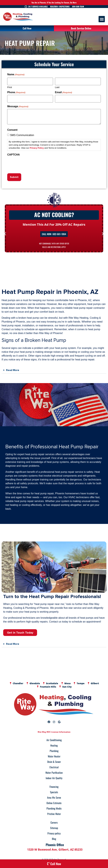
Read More (13, 367)
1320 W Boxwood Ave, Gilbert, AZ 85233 (55, 846)
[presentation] (31, 161)
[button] (102, 19)
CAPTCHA (13, 152)
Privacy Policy (37, 146)
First (10, 86)
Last (57, 86)
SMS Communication (22, 133)
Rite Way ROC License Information (54, 729)
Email (64, 91)
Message (18, 104)
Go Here (73, 2)
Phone (16, 91)
